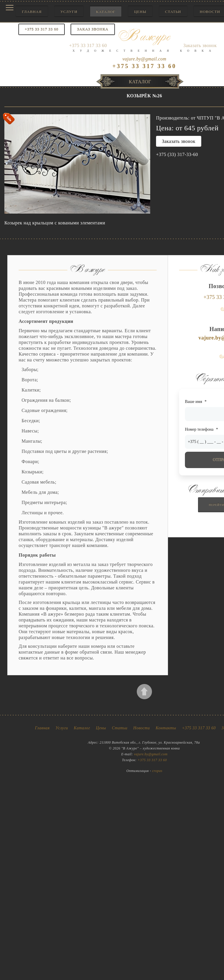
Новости (142, 728)
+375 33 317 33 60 (199, 728)
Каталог (106, 12)
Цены (140, 12)
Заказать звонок (179, 141)
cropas (157, 771)
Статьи (173, 12)
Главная (32, 12)
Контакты (166, 728)
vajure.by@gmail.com (145, 59)
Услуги (69, 12)
